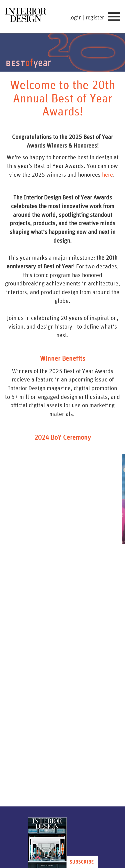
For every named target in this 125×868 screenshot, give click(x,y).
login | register (87, 17)
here (107, 175)
